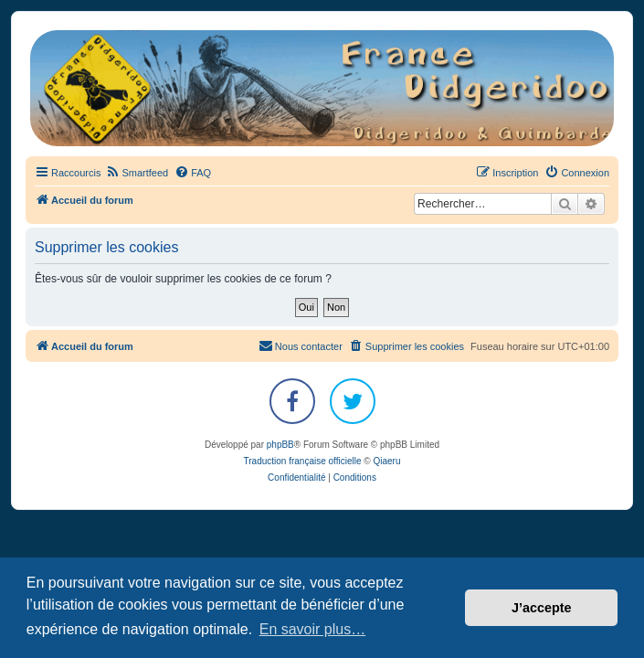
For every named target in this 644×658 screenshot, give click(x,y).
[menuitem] (137, 173)
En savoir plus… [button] (313, 629)
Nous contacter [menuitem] (301, 345)
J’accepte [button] (542, 608)
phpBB (280, 445)
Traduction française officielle (303, 461)
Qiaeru (386, 461)
